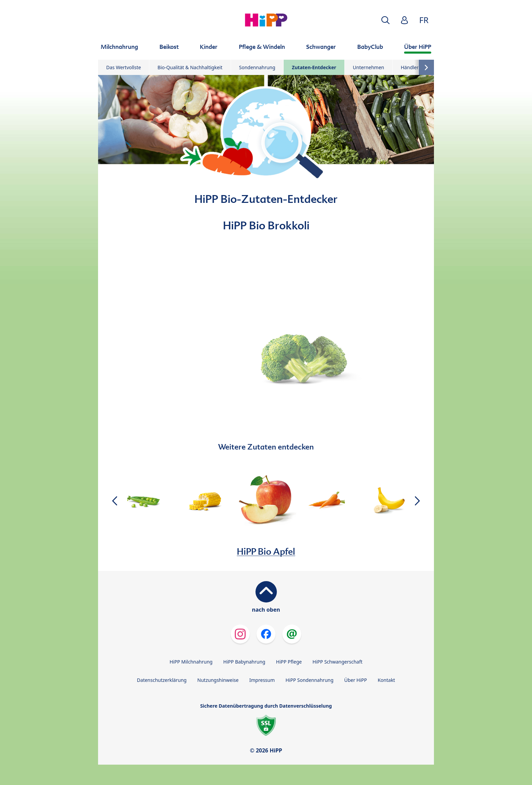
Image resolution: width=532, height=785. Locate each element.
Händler (410, 67)
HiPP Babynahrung (244, 662)
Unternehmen (368, 67)
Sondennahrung (257, 67)
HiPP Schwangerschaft (337, 662)
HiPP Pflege (289, 662)
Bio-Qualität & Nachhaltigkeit (190, 67)
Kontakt (386, 680)
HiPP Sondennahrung (309, 680)
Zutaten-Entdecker (314, 67)
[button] (385, 20)
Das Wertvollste (123, 67)
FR (424, 20)
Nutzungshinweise (218, 680)
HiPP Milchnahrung (191, 662)
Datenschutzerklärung (162, 680)
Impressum (262, 680)
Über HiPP (355, 680)
